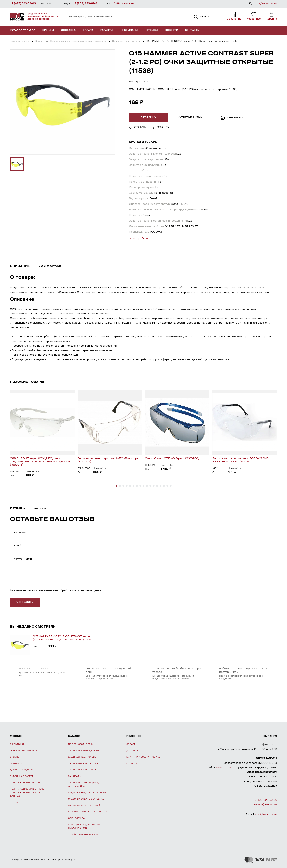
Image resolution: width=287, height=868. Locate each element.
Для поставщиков (21, 770)
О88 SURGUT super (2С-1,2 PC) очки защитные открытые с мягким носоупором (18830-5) (40, 462)
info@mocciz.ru (122, 4)
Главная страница (20, 41)
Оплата (88, 30)
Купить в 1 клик (190, 118)
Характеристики (50, 267)
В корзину (149, 118)
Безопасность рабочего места (87, 812)
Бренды (48, 30)
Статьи (14, 802)
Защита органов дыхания (84, 751)
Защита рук (75, 776)
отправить (25, 602)
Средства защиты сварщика (86, 799)
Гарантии (108, 30)
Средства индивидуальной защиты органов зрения (78, 41)
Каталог (40, 41)
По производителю (80, 744)
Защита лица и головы (82, 757)
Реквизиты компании (24, 751)
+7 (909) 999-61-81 (86, 4)
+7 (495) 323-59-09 (23, 4)
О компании (131, 30)
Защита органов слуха (82, 770)
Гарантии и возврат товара (143, 757)
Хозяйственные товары (83, 835)
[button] (116, 486)
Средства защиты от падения (87, 793)
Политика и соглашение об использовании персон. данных (27, 793)
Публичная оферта (22, 776)
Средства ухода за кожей (84, 805)
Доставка (68, 30)
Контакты (192, 30)
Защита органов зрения (83, 763)
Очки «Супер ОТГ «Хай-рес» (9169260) (172, 458)
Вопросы (41, 509)
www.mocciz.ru (225, 768)
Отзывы (152, 30)
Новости (172, 30)
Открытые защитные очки (126, 41)
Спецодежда (76, 818)
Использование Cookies (25, 783)
